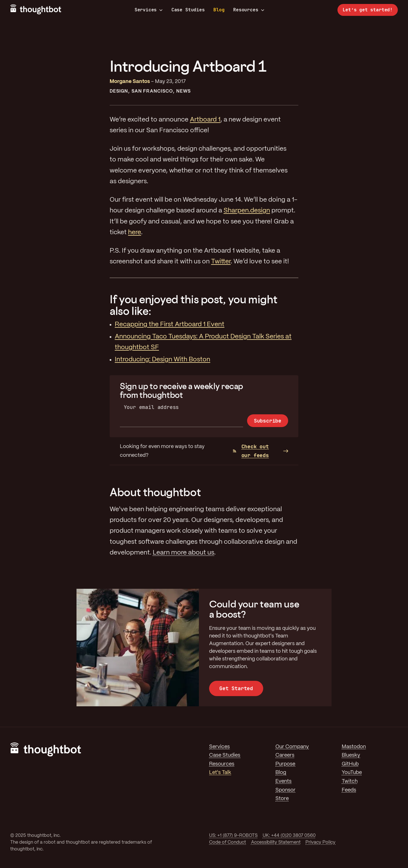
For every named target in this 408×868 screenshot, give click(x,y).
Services (149, 10)
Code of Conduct (228, 842)
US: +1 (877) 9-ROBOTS (233, 836)
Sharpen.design (247, 211)
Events (283, 781)
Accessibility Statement (276, 842)
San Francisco (152, 91)
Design (119, 91)
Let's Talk (220, 773)
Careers (285, 755)
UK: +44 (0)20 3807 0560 (289, 836)
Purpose (285, 764)
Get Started (236, 688)
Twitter (221, 262)
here (135, 233)
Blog (219, 10)
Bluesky (351, 755)
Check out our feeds (251, 451)
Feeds (349, 790)
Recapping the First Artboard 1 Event (170, 325)
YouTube (352, 773)
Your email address (151, 407)
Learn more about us (183, 553)
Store (282, 799)
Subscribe (268, 421)
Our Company (292, 747)
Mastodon (354, 747)
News (183, 91)
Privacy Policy (320, 842)
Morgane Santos (130, 82)
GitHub (350, 764)
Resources (249, 10)
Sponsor (285, 790)
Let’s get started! (368, 10)
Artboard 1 (205, 120)
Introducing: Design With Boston (162, 360)
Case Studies (188, 10)
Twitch (350, 781)
